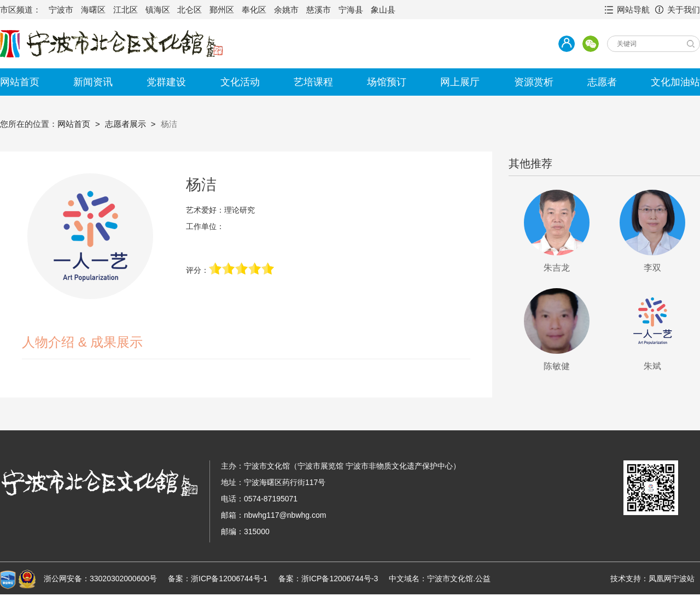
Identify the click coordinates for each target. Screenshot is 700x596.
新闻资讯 (93, 82)
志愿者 (602, 82)
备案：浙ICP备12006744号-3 (328, 579)
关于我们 (684, 10)
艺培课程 (313, 82)
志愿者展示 (126, 124)
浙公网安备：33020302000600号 (100, 579)
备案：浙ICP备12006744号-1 (218, 579)
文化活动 (240, 82)
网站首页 (20, 82)
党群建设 (166, 82)
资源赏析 (534, 82)
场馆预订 (387, 82)
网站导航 (633, 10)
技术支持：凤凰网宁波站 (652, 579)
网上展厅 (460, 82)
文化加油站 (675, 82)
